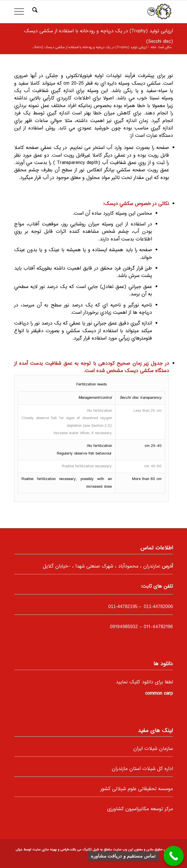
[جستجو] (34, 12)
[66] (109, 12)
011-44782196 (158, 627)
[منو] (21, 12)
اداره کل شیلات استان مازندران (142, 769)
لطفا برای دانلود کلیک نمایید (144, 682)
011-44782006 (158, 606)
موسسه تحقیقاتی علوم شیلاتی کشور (137, 789)
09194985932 (124, 627)
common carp (159, 694)
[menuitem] (34, 12)
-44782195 (123, 606)
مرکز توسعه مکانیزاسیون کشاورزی (140, 809)
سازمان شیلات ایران (153, 749)
